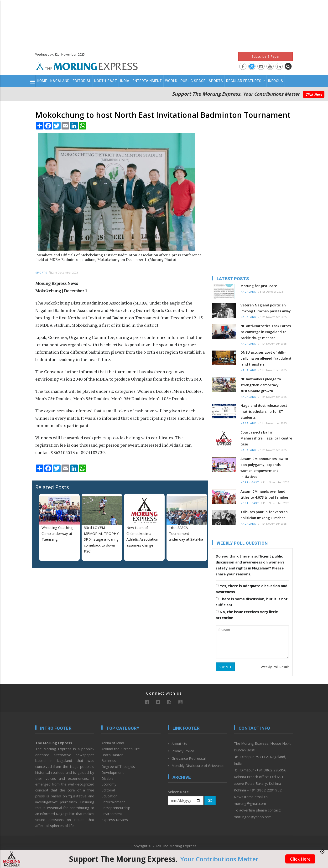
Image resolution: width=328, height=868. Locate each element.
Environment (112, 814)
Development (113, 772)
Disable (107, 778)
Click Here (314, 94)
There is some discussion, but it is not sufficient (252, 602)
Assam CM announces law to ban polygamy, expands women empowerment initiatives (264, 468)
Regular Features (246, 81)
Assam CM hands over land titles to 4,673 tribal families (264, 494)
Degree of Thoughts (118, 766)
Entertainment (147, 81)
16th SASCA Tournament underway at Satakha (186, 533)
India (125, 81)
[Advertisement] (164, 24)
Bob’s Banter (112, 755)
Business (109, 760)
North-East (106, 81)
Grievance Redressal (189, 758)
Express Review (115, 820)
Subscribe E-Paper (266, 56)
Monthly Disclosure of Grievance (198, 765)
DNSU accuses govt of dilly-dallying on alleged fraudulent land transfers (266, 358)
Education (109, 796)
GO (210, 800)
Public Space (193, 81)
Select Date (178, 792)
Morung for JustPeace (259, 286)
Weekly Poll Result (275, 667)
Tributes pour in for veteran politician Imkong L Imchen (264, 515)
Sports (216, 81)
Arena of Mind (113, 743)
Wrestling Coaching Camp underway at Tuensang (57, 533)
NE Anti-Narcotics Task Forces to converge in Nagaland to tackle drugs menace (266, 332)
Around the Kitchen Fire (121, 749)
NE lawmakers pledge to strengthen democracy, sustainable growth (261, 385)
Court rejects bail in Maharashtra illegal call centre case (266, 438)
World (171, 81)
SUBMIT (225, 667)
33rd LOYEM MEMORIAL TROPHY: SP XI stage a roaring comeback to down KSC (102, 539)
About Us (179, 744)
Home (42, 81)
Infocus (276, 81)
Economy (109, 784)
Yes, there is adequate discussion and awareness (252, 589)
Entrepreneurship (116, 808)
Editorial (82, 81)
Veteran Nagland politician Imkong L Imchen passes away (266, 308)
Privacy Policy (183, 751)
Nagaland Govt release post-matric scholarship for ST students (265, 411)
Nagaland (60, 81)
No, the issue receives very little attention (247, 615)
